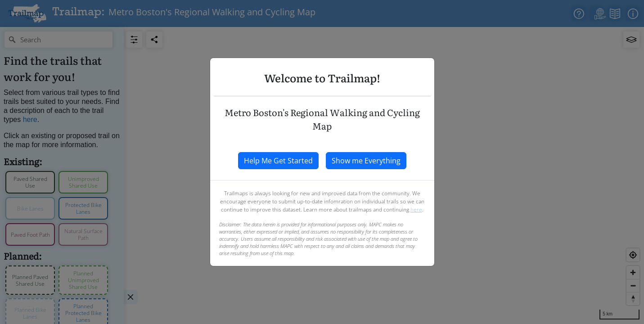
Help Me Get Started (278, 161)
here (416, 209)
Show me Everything (366, 161)
